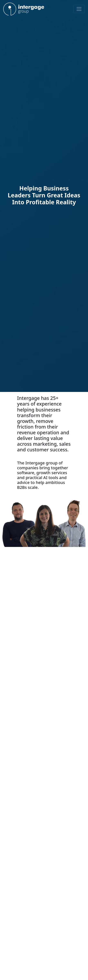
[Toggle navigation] (79, 9)
